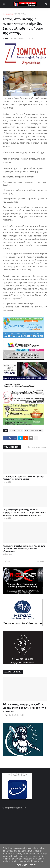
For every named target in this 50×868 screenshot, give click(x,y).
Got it (33, 865)
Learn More (21, 865)
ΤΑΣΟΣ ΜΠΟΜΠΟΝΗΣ (34, 431)
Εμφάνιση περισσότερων (38, 447)
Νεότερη (7, 561)
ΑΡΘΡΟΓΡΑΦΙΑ (20, 14)
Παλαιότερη (42, 561)
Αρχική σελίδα (8, 14)
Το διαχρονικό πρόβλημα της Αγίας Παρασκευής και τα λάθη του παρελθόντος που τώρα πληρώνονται (24, 548)
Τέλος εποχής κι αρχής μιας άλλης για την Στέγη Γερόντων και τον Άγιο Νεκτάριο (23, 478)
